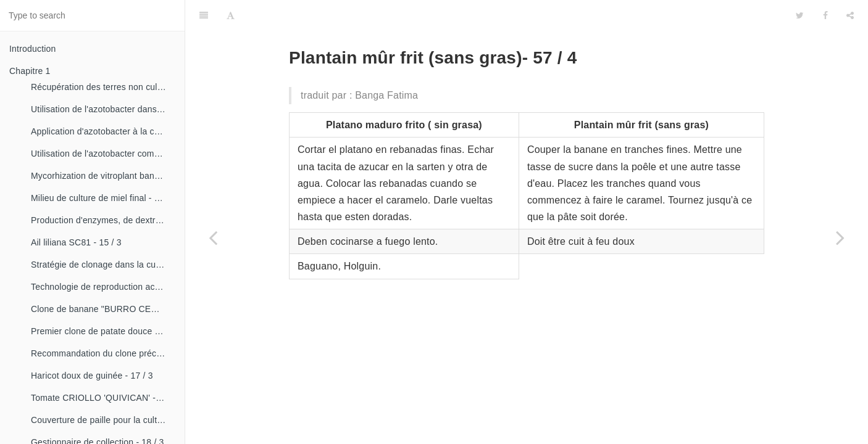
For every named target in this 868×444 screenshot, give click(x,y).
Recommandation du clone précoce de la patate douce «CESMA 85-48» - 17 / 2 (103, 353)
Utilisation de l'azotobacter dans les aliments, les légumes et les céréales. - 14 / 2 (103, 109)
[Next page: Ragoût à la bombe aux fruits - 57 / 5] (840, 237)
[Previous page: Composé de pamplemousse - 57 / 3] (213, 237)
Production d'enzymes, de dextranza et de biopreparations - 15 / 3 (103, 220)
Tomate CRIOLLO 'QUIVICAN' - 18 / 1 (103, 398)
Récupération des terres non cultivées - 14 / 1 (103, 87)
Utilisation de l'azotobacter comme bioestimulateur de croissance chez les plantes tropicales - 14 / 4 (103, 154)
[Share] (850, 15)
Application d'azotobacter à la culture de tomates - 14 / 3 (103, 131)
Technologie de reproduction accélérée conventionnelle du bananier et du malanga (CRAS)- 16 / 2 (103, 287)
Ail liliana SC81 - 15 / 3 (76, 242)
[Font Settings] (231, 15)
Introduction (33, 49)
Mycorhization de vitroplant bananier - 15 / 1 (103, 176)
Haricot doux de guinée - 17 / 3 (92, 376)
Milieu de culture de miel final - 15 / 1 (103, 198)
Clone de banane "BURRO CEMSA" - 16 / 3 (103, 309)
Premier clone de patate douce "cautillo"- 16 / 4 (103, 331)
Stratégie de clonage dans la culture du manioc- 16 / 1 (103, 265)
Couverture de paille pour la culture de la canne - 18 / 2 (103, 420)
